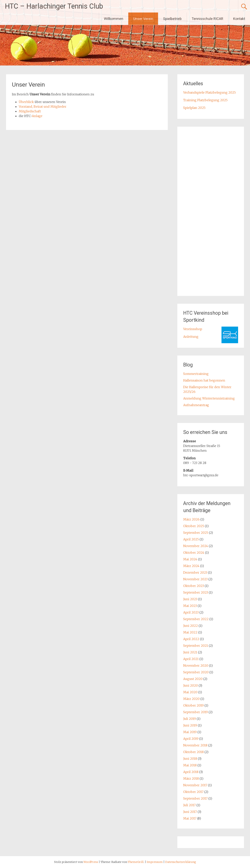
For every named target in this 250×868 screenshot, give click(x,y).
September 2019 (196, 712)
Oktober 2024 (194, 553)
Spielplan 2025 (194, 108)
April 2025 (191, 539)
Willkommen (114, 19)
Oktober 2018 (193, 752)
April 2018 (191, 772)
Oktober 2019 (193, 705)
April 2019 (191, 739)
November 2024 (196, 546)
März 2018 (191, 778)
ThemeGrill (136, 862)
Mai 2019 (190, 732)
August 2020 (193, 679)
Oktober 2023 (194, 586)
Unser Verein (143, 19)
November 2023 (195, 579)
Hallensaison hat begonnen (204, 380)
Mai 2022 (190, 632)
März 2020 (191, 699)
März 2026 (191, 519)
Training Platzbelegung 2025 (205, 100)
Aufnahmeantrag (196, 405)
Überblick (26, 102)
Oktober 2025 (194, 526)
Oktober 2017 (193, 792)
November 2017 (195, 785)
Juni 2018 (190, 759)
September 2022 (196, 619)
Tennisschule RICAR (207, 19)
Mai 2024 (190, 559)
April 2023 (191, 612)
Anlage (37, 116)
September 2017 (195, 798)
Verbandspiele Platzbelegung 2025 (209, 92)
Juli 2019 (190, 719)
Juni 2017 (190, 812)
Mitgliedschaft (30, 111)
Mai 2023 (190, 606)
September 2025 (196, 533)
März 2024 (191, 566)
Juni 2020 (191, 685)
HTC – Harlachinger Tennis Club (54, 6)
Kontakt (239, 19)
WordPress (91, 862)
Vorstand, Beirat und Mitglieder (43, 107)
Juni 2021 (190, 652)
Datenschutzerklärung (181, 862)
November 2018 (195, 745)
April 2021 (191, 659)
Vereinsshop (193, 329)
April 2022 (191, 639)
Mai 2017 (190, 818)
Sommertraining (196, 374)
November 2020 (196, 666)
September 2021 (196, 646)
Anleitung (191, 337)
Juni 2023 (190, 599)
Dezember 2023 (195, 572)
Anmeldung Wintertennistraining (209, 398)
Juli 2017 (189, 805)
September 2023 (196, 592)
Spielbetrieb (172, 19)
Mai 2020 (190, 692)
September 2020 (196, 672)
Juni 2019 (190, 725)
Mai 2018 (190, 765)
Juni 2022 (191, 626)
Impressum (155, 862)
